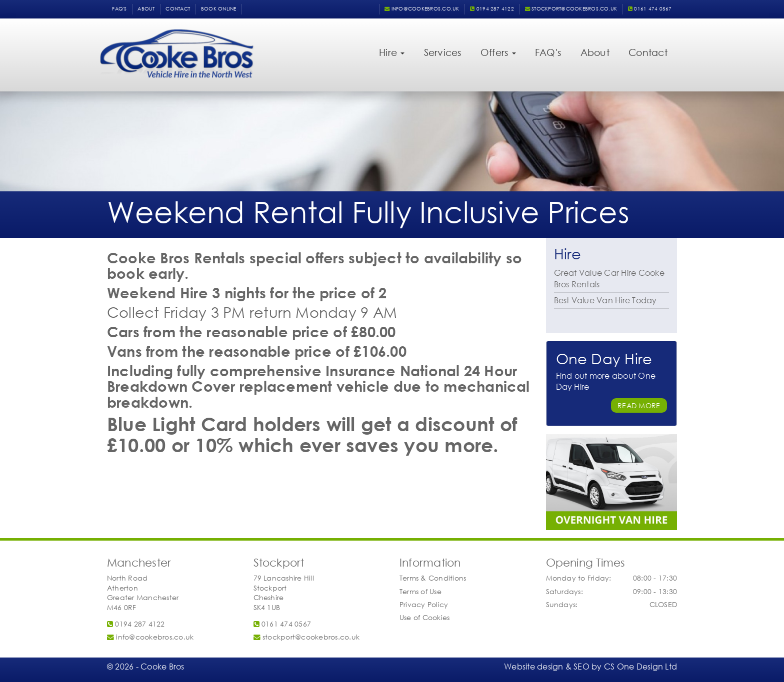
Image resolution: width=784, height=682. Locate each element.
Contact (178, 9)
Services (443, 52)
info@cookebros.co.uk (422, 9)
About (146, 9)
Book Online (219, 9)
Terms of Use (420, 591)
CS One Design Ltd (640, 666)
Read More (639, 405)
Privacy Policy (424, 604)
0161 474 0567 (650, 9)
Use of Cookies (424, 617)
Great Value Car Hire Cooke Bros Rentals (609, 278)
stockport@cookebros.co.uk (571, 9)
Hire (392, 52)
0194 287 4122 (492, 9)
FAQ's (119, 9)
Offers (498, 52)
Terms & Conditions (433, 578)
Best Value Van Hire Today (605, 300)
